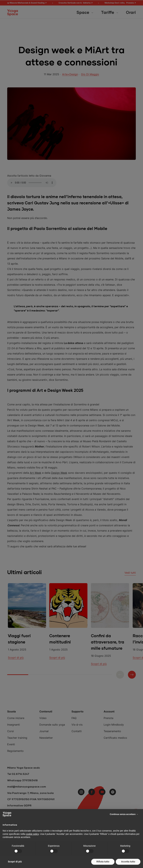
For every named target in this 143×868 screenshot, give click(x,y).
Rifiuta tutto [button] (103, 862)
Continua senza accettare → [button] (124, 814)
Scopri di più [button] (15, 862)
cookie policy (32, 834)
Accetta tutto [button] (128, 862)
